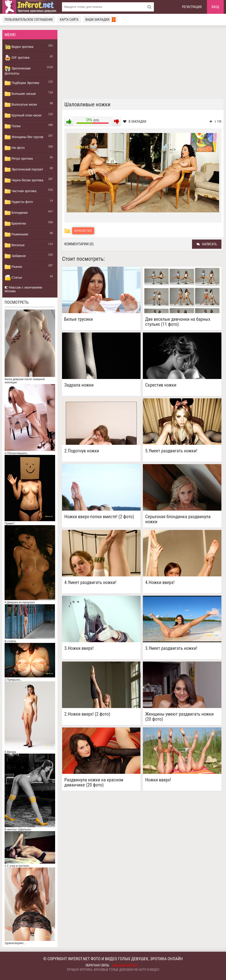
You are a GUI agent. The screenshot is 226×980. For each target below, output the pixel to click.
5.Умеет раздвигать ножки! (171, 451)
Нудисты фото (19, 202)
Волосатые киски (21, 105)
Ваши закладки (101, 20)
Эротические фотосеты (18, 70)
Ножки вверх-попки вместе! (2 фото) (99, 517)
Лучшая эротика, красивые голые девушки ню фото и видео (113, 970)
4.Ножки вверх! (160, 583)
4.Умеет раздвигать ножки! (90, 583)
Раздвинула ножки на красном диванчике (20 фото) (94, 782)
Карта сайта (69, 20)
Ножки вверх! (158, 780)
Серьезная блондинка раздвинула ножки (178, 519)
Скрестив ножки (161, 385)
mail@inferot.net (125, 966)
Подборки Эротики (22, 83)
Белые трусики (79, 319)
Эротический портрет (24, 170)
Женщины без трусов (24, 137)
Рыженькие (16, 234)
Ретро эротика (19, 159)
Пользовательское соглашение (29, 20)
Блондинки (16, 213)
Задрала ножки (79, 385)
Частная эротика (20, 191)
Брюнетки (15, 224)
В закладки (135, 121)
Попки (13, 126)
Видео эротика (19, 47)
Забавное (15, 256)
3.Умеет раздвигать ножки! (171, 648)
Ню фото (15, 148)
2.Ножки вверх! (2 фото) (87, 714)
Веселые (15, 245)
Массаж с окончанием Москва (23, 289)
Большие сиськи (20, 94)
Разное (13, 267)
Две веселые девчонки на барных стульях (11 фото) (178, 322)
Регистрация (192, 7)
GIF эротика (17, 58)
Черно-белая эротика (24, 180)
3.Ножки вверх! (79, 648)
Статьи (13, 278)
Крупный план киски (23, 116)
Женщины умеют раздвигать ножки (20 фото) (179, 717)
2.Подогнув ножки (82, 451)
